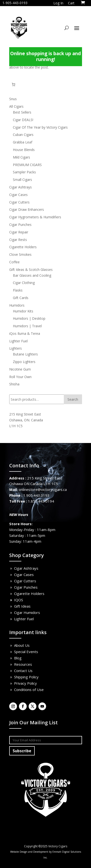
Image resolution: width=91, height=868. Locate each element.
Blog (18, 658)
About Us (22, 645)
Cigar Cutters (25, 581)
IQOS (19, 600)
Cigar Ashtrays (26, 568)
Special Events (26, 652)
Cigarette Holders (29, 593)
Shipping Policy (26, 677)
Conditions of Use (29, 690)
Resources (23, 664)
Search (73, 399)
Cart (71, 3)
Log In (58, 3)
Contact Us (23, 671)
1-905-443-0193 (15, 3)
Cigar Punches (26, 587)
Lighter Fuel (24, 619)
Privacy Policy (25, 683)
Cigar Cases (24, 575)
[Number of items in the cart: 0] (13, 84)
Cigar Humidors (27, 612)
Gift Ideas (22, 606)
